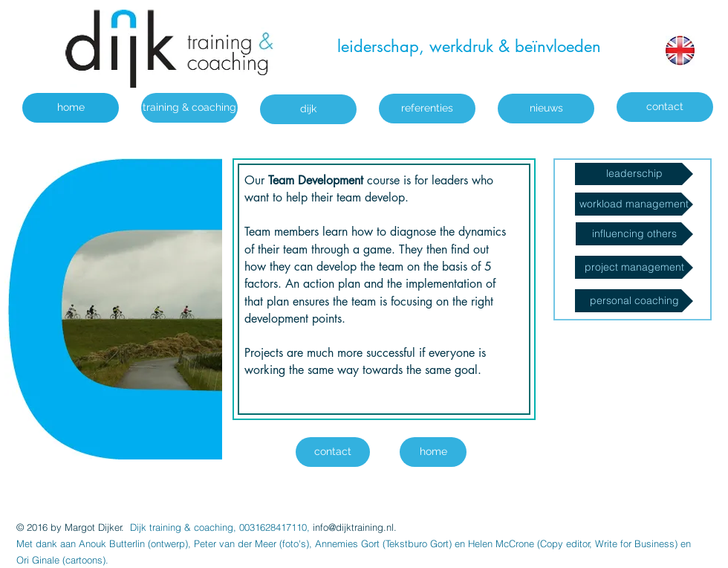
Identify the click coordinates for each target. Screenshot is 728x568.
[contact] (665, 107)
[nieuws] (546, 109)
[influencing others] (634, 234)
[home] (71, 108)
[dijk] (308, 109)
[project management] (634, 267)
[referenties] (427, 109)
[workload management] (634, 204)
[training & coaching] (189, 108)
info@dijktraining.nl (353, 527)
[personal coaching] (634, 301)
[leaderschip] (634, 174)
